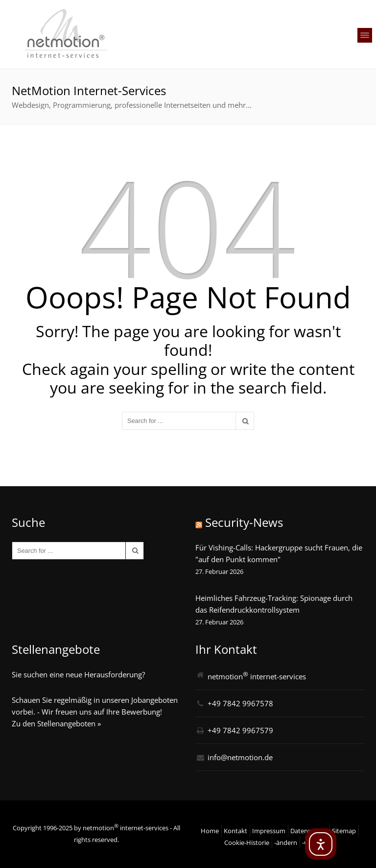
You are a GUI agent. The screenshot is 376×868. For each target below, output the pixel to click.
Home (210, 831)
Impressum (269, 831)
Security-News (244, 522)
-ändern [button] (286, 843)
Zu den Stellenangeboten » (56, 723)
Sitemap (344, 831)
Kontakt (235, 831)
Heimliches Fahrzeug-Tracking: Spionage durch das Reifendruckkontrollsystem (274, 604)
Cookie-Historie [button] (247, 843)
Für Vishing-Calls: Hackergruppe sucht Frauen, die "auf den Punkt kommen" (279, 553)
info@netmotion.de (240, 757)
